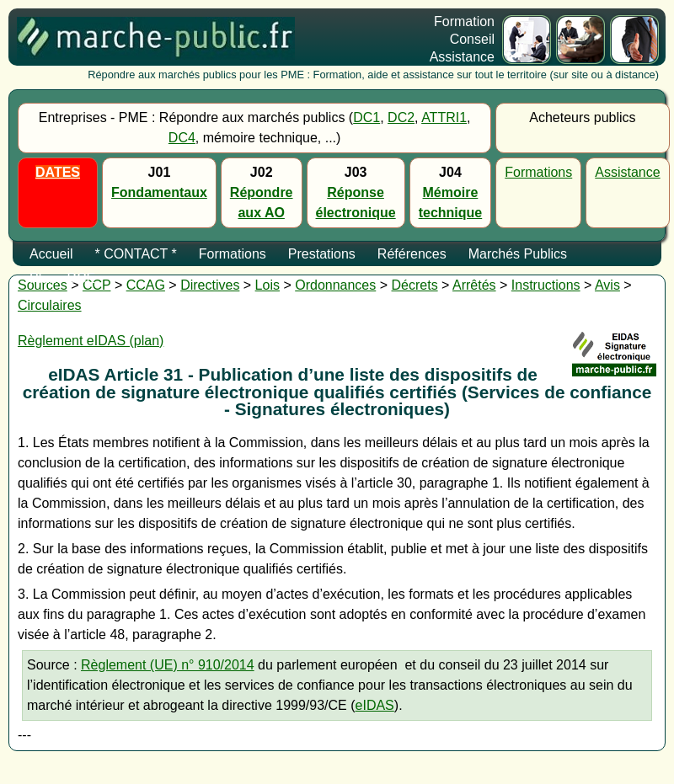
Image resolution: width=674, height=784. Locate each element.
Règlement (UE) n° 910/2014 (168, 665)
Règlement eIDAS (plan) (91, 341)
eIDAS (375, 705)
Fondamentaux (159, 192)
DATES (58, 172)
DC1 (366, 117)
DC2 (401, 117)
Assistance (627, 172)
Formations (538, 172)
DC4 (182, 138)
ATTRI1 (444, 117)
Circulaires (50, 305)
